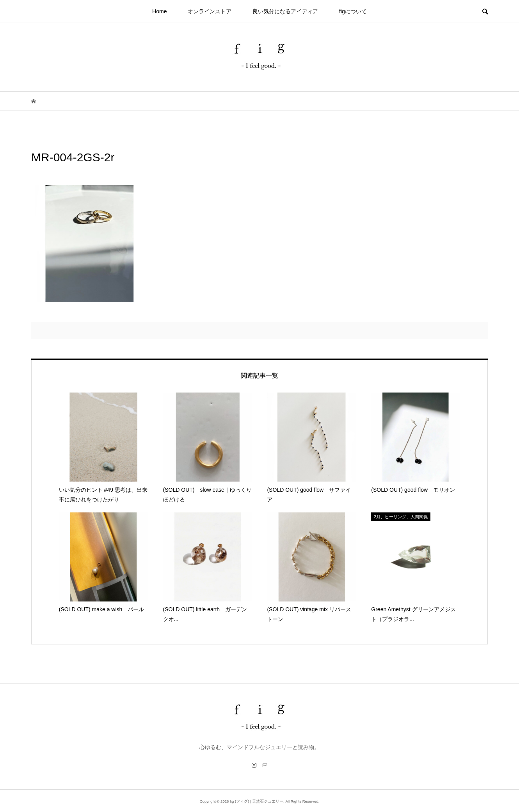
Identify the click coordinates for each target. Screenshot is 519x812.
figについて (353, 11)
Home (159, 11)
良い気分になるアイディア (285, 11)
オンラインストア (210, 11)
